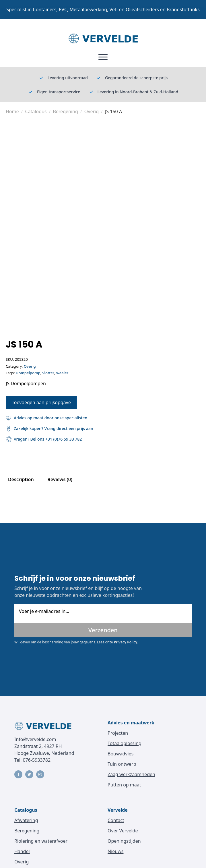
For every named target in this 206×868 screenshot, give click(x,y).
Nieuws (115, 851)
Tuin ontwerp (122, 764)
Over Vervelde (123, 831)
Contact (116, 820)
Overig (92, 111)
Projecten (118, 733)
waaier (62, 373)
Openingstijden (124, 841)
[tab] (21, 479)
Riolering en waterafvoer (41, 841)
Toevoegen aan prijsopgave (41, 402)
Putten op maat (124, 785)
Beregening (65, 111)
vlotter (48, 373)
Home (12, 111)
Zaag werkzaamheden (131, 774)
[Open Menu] (103, 57)
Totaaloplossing (125, 743)
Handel (22, 851)
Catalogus (36, 111)
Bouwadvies (121, 754)
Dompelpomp (28, 373)
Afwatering (26, 820)
